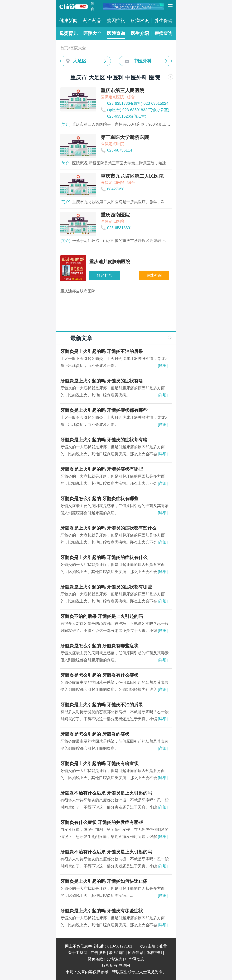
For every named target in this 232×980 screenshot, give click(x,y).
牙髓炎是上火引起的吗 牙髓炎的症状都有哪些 (106, 587)
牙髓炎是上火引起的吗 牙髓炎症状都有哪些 (104, 410)
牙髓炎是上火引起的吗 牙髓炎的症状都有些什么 (108, 528)
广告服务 (98, 953)
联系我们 (117, 953)
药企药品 (92, 21)
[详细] (163, 366)
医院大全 (92, 33)
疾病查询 (164, 33)
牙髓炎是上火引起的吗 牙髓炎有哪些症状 (102, 911)
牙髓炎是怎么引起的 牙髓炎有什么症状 (99, 675)
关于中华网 (78, 953)
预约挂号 (105, 275)
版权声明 (154, 953)
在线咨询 (154, 275)
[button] (110, 312)
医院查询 (116, 33)
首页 (64, 48)
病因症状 (116, 21)
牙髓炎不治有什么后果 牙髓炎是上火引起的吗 (106, 793)
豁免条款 (95, 959)
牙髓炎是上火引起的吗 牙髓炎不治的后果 (102, 351)
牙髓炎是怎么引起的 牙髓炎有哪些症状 (99, 646)
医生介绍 (140, 33)
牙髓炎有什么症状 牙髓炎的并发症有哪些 (102, 822)
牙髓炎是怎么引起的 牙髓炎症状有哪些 (99, 499)
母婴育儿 (68, 33)
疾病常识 (140, 21)
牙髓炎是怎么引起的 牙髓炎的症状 (95, 734)
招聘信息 (135, 953)
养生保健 (164, 21)
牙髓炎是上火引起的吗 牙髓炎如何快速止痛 (104, 881)
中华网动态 (135, 959)
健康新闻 (68, 21)
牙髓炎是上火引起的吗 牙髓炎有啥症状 (99, 764)
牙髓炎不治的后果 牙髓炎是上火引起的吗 (102, 616)
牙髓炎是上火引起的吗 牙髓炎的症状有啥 (102, 381)
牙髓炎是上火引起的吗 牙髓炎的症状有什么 (104, 557)
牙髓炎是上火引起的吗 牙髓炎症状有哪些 (102, 469)
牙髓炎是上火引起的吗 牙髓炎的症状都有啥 (104, 440)
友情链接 (114, 959)
